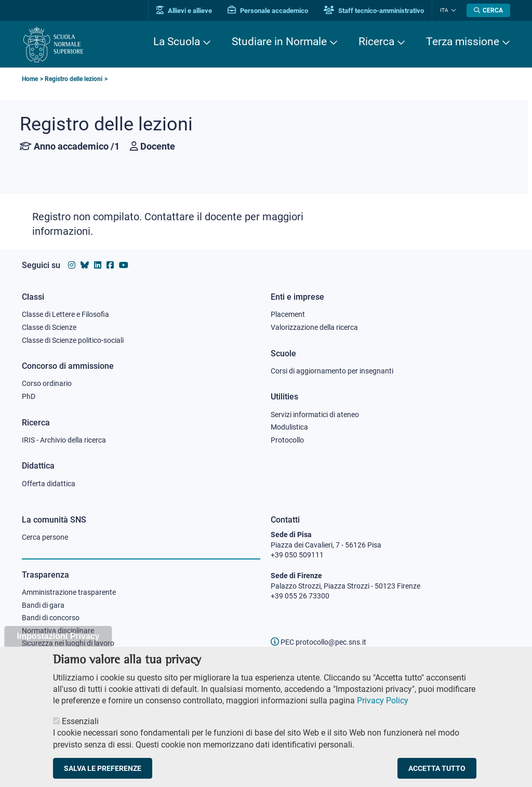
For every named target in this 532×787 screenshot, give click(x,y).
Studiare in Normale (279, 42)
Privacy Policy (383, 711)
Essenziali (80, 732)
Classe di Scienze (49, 327)
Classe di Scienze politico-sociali (73, 340)
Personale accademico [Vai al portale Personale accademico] (268, 11)
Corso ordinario (47, 383)
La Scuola (177, 42)
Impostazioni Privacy (58, 646)
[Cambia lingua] (452, 10)
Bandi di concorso (51, 618)
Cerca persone (45, 537)
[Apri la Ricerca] (488, 10)
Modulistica (289, 427)
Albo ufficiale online (53, 656)
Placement (288, 314)
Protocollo (287, 440)
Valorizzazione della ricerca (314, 327)
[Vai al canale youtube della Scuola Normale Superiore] (124, 265)
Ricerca (376, 42)
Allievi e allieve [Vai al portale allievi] (184, 11)
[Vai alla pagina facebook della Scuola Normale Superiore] (110, 265)
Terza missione (463, 42)
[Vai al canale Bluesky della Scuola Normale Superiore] (85, 265)
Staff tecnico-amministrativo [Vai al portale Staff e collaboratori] (374, 11)
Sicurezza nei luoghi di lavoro (68, 643)
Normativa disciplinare (58, 631)
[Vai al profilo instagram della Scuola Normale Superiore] (72, 265)
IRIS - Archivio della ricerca (64, 440)
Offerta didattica (49, 484)
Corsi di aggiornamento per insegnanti (332, 371)
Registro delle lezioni (74, 79)
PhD (29, 396)
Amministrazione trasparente (69, 592)
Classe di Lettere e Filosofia (65, 314)
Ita (444, 10)
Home (30, 79)
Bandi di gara (43, 605)
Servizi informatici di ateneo (315, 415)
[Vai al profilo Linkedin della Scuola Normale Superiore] (98, 265)
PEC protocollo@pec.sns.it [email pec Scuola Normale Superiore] (318, 642)
